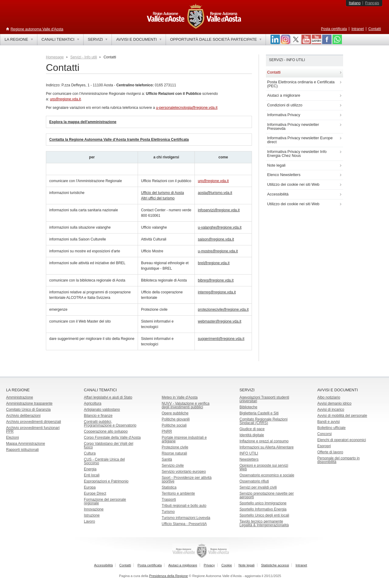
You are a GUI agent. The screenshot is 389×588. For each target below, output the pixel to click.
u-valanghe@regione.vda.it (220, 227)
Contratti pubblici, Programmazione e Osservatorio (110, 424)
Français (372, 3)
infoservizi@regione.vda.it (219, 210)
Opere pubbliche (175, 413)
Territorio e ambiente (178, 493)
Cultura (90, 453)
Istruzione (92, 515)
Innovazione (94, 509)
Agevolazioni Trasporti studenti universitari (264, 399)
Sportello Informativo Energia (263, 509)
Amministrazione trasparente (29, 403)
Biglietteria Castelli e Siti (259, 413)
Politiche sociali (174, 425)
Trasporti (169, 500)
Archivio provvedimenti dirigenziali (34, 422)
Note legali (247, 565)
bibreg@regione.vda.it (216, 280)
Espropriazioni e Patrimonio (106, 481)
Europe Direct (95, 493)
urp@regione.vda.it (65, 99)
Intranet (358, 29)
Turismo (168, 512)
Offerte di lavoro (330, 452)
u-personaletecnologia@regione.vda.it (187, 108)
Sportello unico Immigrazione (263, 503)
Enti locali (92, 475)
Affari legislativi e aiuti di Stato (108, 397)
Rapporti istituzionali (22, 450)
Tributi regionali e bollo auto (184, 506)
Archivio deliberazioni (23, 416)
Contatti (375, 29)
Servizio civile (173, 465)
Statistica (169, 487)
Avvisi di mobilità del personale (342, 416)
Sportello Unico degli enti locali (264, 515)
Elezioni (12, 438)
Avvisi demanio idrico (334, 403)
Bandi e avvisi (329, 422)
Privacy (209, 565)
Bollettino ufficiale (331, 428)
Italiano (355, 3)
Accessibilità (104, 565)
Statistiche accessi (275, 565)
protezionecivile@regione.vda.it (223, 310)
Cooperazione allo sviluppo (106, 431)
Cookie (227, 565)
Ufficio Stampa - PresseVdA (184, 524)
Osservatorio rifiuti (254, 481)
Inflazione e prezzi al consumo (264, 441)
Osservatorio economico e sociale (267, 475)
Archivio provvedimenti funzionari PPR (33, 430)
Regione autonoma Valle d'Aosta (37, 29)
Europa (90, 487)
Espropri (324, 446)
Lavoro (90, 521)
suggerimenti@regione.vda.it (221, 339)
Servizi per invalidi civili (258, 487)
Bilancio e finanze (98, 416)
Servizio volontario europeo (184, 472)
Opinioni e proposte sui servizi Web (264, 467)
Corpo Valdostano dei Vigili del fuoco (108, 445)
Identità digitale (252, 435)
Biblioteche (248, 407)
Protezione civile (175, 447)
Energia (90, 469)
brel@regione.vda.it (214, 263)
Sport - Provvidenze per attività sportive (187, 479)
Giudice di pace (252, 429)
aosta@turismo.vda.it (215, 193)
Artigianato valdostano (102, 410)
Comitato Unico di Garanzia (28, 410)
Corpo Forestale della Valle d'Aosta (112, 438)
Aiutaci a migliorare (183, 565)
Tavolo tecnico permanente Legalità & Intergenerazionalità (264, 523)
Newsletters (249, 459)
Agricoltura (93, 403)
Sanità (167, 459)
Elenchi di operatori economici (342, 440)
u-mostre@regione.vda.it (218, 251)
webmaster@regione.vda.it (220, 321)
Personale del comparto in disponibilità (338, 460)
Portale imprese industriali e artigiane (184, 439)
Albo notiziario (329, 397)
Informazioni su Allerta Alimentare (267, 447)
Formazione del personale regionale (105, 501)
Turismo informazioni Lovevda (186, 518)
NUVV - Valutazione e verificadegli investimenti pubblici (186, 405)
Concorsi (324, 434)
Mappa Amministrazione (26, 444)
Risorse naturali (174, 453)
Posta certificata (334, 29)
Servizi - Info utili (84, 57)
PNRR (167, 431)
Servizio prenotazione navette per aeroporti (267, 495)
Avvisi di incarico (331, 410)
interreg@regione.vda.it (217, 292)
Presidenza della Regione (169, 576)
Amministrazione (20, 397)
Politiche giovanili (176, 419)
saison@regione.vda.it (216, 239)
